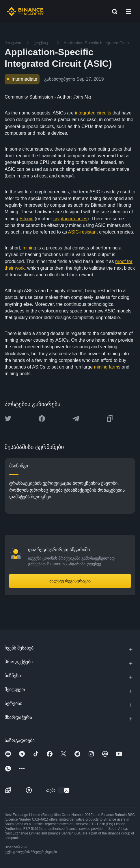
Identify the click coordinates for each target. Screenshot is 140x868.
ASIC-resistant (83, 232)
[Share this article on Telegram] (76, 419)
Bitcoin (27, 219)
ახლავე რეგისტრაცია (70, 581)
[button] (128, 12)
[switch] (64, 790)
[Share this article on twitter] (8, 419)
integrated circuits (93, 113)
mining (29, 248)
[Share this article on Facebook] (42, 419)
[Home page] (25, 12)
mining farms (107, 367)
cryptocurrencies (70, 219)
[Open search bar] (113, 12)
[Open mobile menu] (128, 12)
